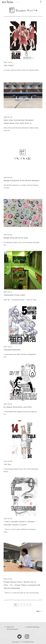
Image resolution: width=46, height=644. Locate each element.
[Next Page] (39, 611)
